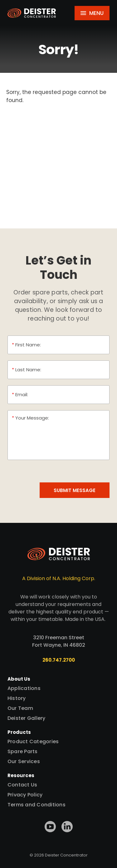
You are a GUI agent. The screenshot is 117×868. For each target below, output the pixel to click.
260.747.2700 (59, 660)
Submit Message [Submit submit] (75, 490)
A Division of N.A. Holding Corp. (59, 578)
